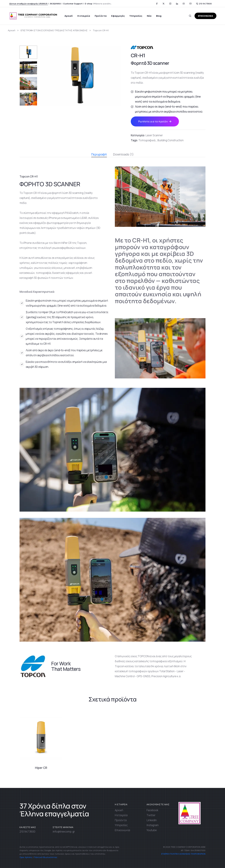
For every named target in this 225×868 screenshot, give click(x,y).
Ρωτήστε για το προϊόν (155, 121)
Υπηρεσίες (136, 16)
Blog (159, 16)
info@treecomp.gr (64, 832)
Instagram (153, 825)
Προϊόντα (101, 16)
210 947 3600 (27, 832)
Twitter (151, 815)
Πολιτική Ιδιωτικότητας (46, 857)
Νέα (149, 16)
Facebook (152, 810)
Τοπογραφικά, (147, 140)
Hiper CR (41, 768)
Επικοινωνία (122, 830)
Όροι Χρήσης (26, 857)
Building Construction (171, 140)
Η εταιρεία (84, 16)
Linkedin (152, 820)
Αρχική (69, 16)
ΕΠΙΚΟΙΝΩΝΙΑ (206, 16)
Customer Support (73, 4)
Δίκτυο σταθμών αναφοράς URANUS (29, 4)
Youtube (152, 830)
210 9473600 (204, 4)
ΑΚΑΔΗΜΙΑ (55, 4)
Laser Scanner (154, 135)
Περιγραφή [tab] (99, 155)
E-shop (89, 4)
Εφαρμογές (118, 16)
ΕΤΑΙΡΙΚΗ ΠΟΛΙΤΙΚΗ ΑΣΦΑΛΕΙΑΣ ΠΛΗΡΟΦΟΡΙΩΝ (183, 854)
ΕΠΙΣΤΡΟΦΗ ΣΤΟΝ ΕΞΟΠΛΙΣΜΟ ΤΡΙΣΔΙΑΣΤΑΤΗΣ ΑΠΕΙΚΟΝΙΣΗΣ (54, 30)
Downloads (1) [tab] (123, 154)
